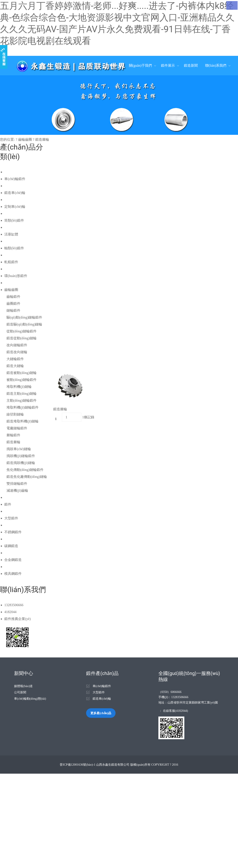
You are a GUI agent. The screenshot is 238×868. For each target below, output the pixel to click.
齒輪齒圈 (25, 139)
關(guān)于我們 (140, 65)
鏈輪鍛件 (13, 310)
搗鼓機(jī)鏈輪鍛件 (21, 456)
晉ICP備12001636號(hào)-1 (77, 765)
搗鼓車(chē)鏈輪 (19, 449)
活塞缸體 (11, 234)
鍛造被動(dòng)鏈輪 (22, 373)
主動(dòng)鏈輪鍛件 (22, 400)
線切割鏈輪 (15, 414)
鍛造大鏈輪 (15, 366)
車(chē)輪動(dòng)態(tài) (30, 699)
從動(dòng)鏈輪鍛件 (22, 331)
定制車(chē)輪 (15, 207)
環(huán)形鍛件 (16, 276)
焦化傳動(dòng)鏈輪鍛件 (25, 470)
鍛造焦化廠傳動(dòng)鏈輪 (27, 477)
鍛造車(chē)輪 (15, 193)
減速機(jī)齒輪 (17, 490)
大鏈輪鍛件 (15, 359)
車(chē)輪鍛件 (15, 179)
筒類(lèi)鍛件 (14, 220)
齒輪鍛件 (13, 297)
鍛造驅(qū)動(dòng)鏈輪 (24, 324)
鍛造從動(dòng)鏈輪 (22, 338)
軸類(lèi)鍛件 (14, 248)
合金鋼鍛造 (13, 560)
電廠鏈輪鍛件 (17, 428)
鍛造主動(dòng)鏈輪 (22, 394)
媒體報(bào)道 (23, 686)
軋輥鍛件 (11, 262)
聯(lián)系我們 (216, 65)
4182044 (10, 612)
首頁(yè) (115, 65)
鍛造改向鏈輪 (17, 352)
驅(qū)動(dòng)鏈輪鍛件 (24, 317)
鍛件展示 (168, 65)
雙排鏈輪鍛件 (17, 484)
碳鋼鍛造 (11, 546)
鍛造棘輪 (42, 139)
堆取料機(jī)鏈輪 (19, 387)
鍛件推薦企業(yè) (18, 619)
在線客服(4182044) (175, 711)
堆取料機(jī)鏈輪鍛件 (23, 407)
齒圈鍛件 (13, 304)
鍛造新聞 (191, 65)
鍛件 (8, 504)
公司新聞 (20, 692)
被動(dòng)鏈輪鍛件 (22, 380)
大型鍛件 (11, 518)
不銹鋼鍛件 (13, 532)
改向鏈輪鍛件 (17, 345)
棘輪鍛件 (13, 435)
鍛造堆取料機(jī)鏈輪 (23, 421)
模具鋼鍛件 (13, 574)
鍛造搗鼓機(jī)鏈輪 (21, 463)
